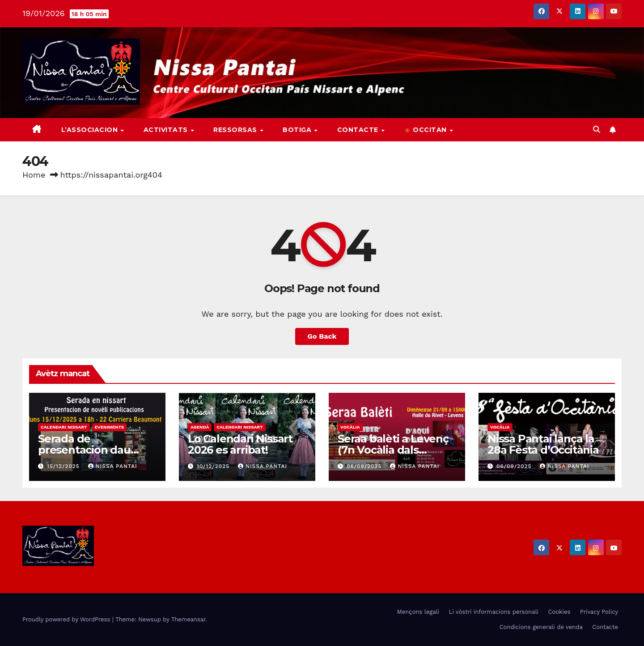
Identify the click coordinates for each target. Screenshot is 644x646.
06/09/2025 (365, 466)
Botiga (298, 130)
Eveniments (110, 427)
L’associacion (91, 130)
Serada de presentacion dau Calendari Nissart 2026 (97, 450)
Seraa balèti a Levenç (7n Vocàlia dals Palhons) (393, 450)
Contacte (359, 130)
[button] (597, 130)
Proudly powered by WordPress (67, 619)
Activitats (167, 130)
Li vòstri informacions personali (494, 612)
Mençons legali (418, 612)
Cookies (559, 612)
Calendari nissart (64, 427)
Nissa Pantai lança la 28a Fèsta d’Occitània (543, 444)
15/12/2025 (64, 466)
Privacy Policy (599, 612)
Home (34, 175)
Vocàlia (350, 427)
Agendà (200, 427)
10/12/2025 (214, 466)
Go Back (322, 336)
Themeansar (189, 619)
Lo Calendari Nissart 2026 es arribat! (240, 444)
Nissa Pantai (113, 466)
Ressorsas (236, 130)
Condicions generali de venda (541, 627)
